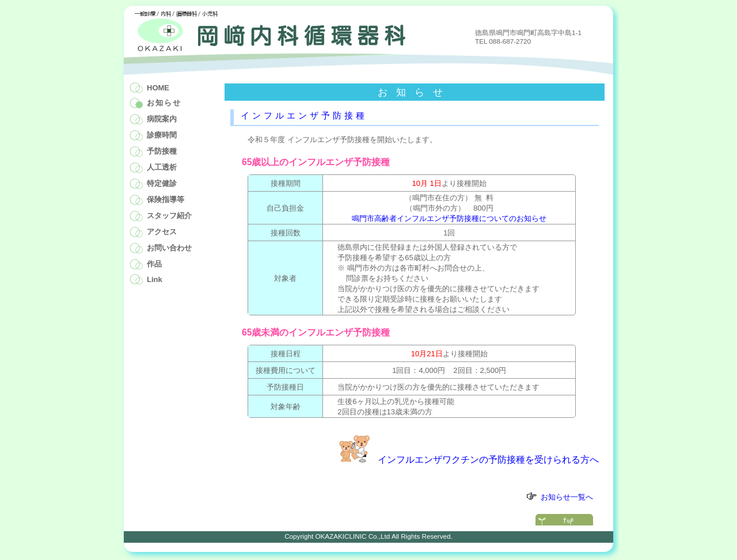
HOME (158, 88)
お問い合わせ (169, 248)
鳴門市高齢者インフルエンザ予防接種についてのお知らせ (449, 218)
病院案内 (162, 119)
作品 (154, 264)
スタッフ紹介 (169, 216)
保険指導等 (166, 199)
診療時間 (162, 135)
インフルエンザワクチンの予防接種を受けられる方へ (488, 460)
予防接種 (162, 151)
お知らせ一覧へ (567, 497)
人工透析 (162, 167)
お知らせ (164, 103)
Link (155, 279)
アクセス (162, 232)
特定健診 (162, 183)
